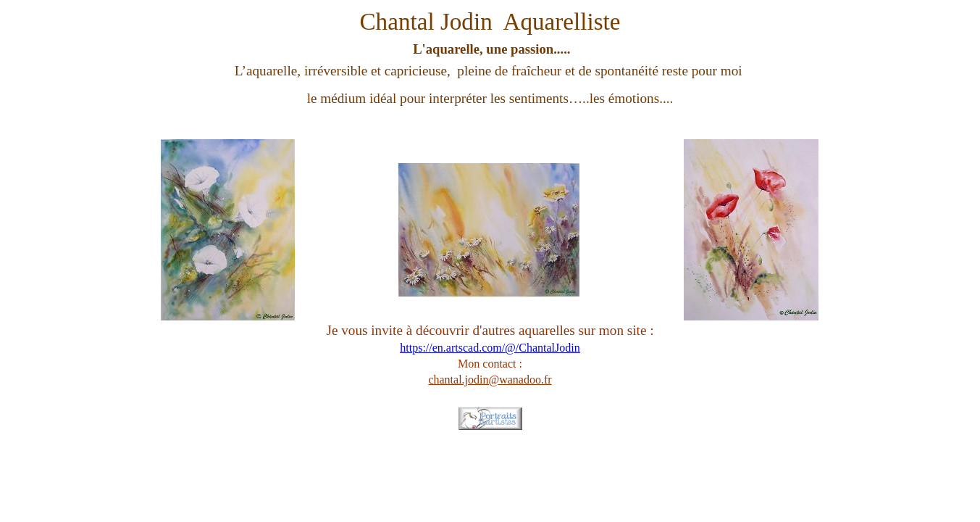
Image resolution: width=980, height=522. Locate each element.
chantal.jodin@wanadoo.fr (490, 380)
